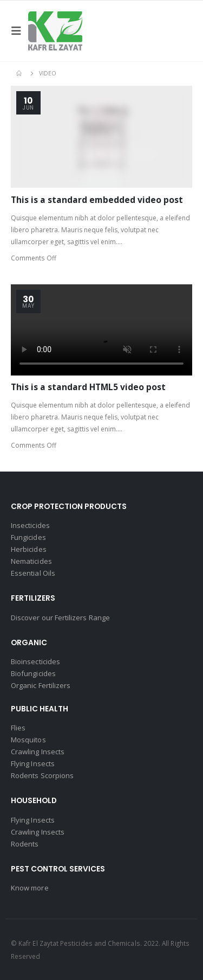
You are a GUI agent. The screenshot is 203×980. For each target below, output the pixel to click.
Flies (18, 728)
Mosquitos (28, 740)
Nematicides (31, 561)
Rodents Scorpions (42, 775)
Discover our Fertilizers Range (60, 618)
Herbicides (29, 549)
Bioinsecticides (35, 661)
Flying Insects (33, 763)
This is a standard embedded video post (97, 200)
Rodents (25, 844)
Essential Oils (33, 573)
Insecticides (30, 525)
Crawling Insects (38, 752)
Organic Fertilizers (41, 685)
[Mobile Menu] (19, 31)
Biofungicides (33, 673)
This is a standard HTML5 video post (88, 387)
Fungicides (28, 537)
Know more (30, 888)
